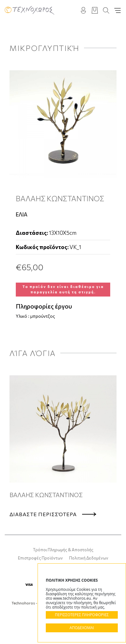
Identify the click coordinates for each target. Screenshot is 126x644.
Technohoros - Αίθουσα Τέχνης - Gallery (30, 10)
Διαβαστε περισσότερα (43, 514)
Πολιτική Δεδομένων (89, 558)
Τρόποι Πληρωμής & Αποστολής (63, 550)
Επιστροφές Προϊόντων (40, 558)
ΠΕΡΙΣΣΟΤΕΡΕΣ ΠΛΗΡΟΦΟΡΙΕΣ (82, 615)
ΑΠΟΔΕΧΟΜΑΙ (82, 628)
